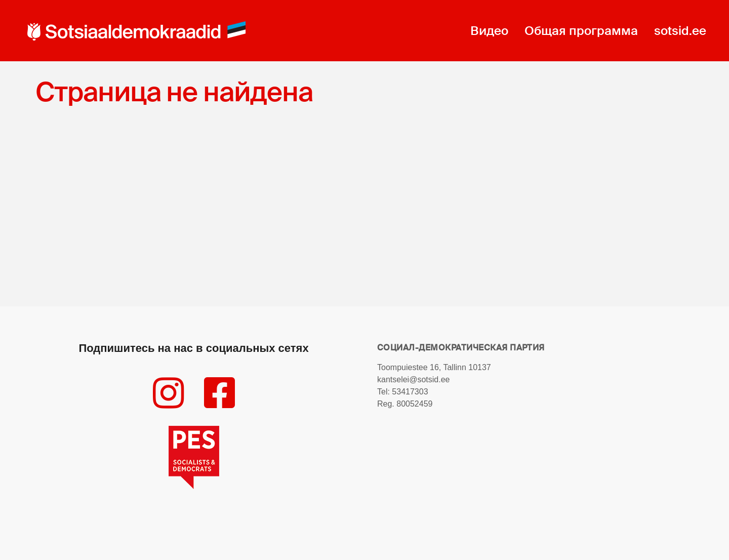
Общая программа (581, 31)
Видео (489, 31)
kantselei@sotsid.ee (413, 379)
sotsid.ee (680, 31)
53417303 (410, 392)
